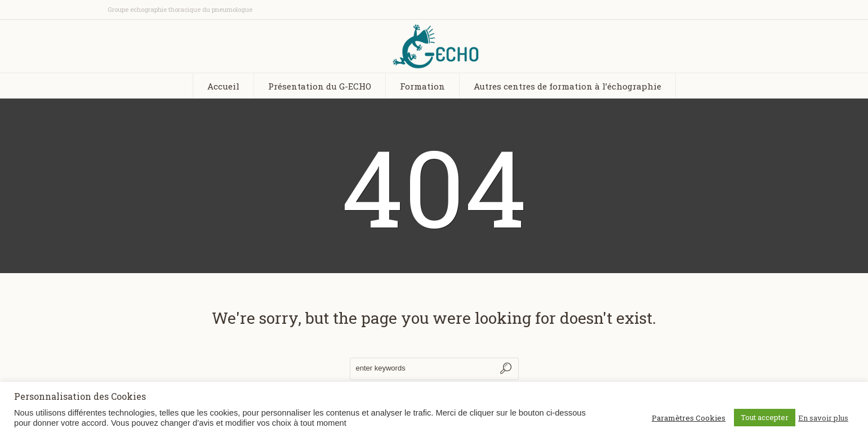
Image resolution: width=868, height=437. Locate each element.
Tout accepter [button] (765, 417)
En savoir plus (823, 418)
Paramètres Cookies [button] (689, 418)
